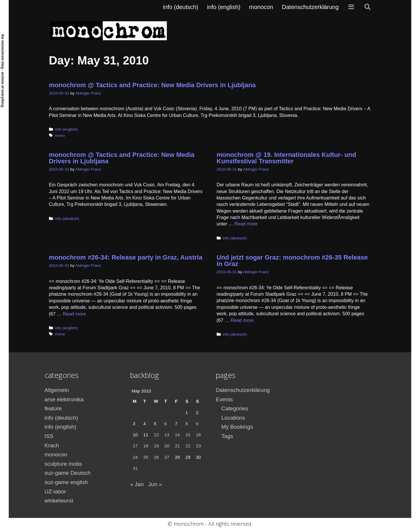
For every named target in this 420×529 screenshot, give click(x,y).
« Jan (137, 484)
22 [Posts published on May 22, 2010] (188, 446)
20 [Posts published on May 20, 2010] (167, 446)
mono (60, 135)
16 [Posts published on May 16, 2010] (198, 435)
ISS (49, 436)
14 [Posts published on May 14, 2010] (177, 435)
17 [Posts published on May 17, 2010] (135, 446)
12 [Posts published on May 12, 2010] (156, 435)
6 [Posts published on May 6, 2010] (166, 424)
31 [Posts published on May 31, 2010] (135, 468)
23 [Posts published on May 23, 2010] (198, 446)
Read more (246, 224)
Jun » (155, 484)
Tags (227, 436)
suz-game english (66, 482)
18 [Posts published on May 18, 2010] (146, 446)
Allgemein (57, 390)
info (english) (224, 7)
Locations (233, 418)
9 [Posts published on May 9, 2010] (197, 424)
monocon (261, 7)
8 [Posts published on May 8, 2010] (187, 424)
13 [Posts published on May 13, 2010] (167, 435)
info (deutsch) (181, 7)
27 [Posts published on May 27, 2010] (167, 457)
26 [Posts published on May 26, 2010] (156, 457)
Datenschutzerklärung (310, 7)
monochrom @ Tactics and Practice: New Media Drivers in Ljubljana (152, 85)
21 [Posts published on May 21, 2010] (177, 446)
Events (224, 399)
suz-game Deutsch (68, 473)
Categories (235, 408)
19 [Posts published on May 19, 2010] (156, 446)
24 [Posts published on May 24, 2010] (135, 457)
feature (53, 408)
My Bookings (237, 427)
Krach (52, 445)
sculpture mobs (63, 464)
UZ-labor (55, 492)
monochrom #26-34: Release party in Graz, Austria (126, 257)
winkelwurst (59, 501)
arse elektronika (64, 399)
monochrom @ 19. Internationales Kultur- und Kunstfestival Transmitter (287, 158)
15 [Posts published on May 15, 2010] (188, 435)
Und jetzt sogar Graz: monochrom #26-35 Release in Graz (292, 261)
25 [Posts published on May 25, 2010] (146, 457)
